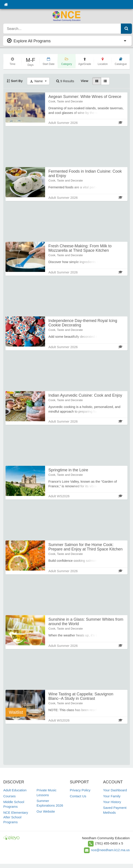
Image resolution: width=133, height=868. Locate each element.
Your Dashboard (115, 790)
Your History (112, 802)
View (84, 81)
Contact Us (78, 796)
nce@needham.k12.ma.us (110, 850)
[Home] (6, 4)
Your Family (112, 796)
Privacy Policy (80, 790)
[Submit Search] (126, 29)
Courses (9, 796)
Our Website (46, 811)
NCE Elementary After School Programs (16, 817)
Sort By (15, 81)
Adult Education (15, 790)
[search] (62, 29)
